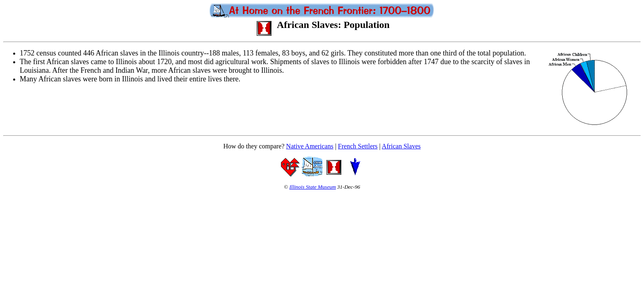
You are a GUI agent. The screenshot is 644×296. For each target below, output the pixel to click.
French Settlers (358, 146)
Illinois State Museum (312, 187)
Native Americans (310, 146)
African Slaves (401, 146)
